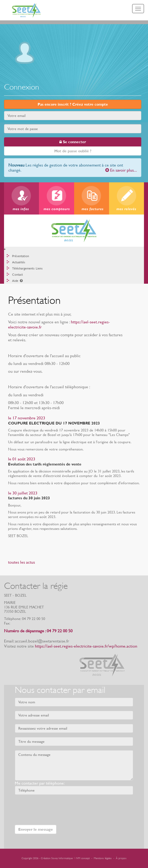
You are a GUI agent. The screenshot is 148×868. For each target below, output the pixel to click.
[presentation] (56, 809)
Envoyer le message (36, 829)
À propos (121, 858)
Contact (17, 275)
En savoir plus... (121, 170)
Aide (18, 281)
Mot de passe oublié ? (73, 151)
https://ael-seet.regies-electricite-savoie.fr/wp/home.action (86, 646)
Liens (39, 268)
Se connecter (73, 142)
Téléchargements (23, 268)
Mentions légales (103, 858)
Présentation (21, 256)
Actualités (19, 262)
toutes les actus (21, 562)
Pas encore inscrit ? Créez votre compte (73, 104)
